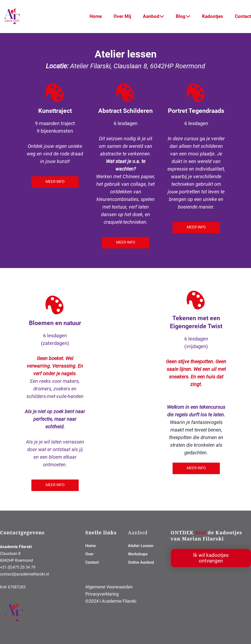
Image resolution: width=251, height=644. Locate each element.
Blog (183, 16)
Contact (243, 16)
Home (96, 16)
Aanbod (154, 16)
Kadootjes (213, 16)
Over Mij (122, 16)
